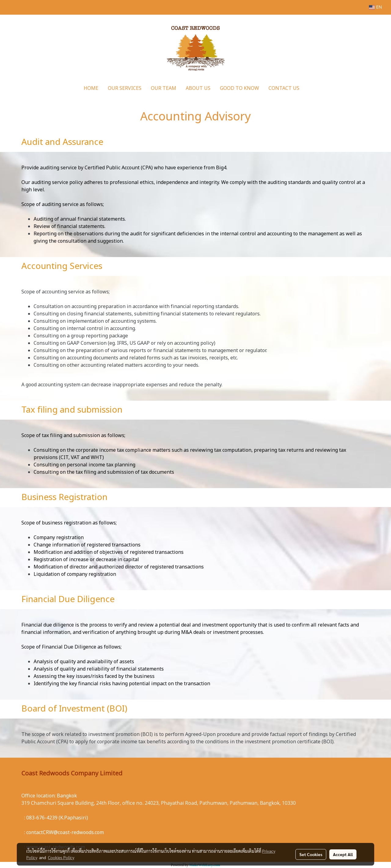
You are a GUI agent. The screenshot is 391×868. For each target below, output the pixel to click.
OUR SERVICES (125, 88)
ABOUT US (198, 88)
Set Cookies (311, 854)
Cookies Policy (61, 857)
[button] (309, 88)
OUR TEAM (164, 88)
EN (375, 7)
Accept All (343, 854)
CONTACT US (284, 88)
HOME (91, 88)
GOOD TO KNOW (239, 88)
